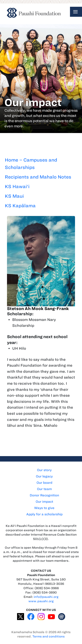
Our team (44, 489)
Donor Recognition (44, 495)
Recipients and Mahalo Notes (38, 177)
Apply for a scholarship (44, 514)
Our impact (44, 502)
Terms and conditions (49, 636)
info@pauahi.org (46, 597)
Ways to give (44, 508)
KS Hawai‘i (17, 186)
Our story (44, 470)
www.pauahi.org (41, 601)
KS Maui (14, 196)
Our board (44, 483)
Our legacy (44, 476)
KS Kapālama (20, 206)
